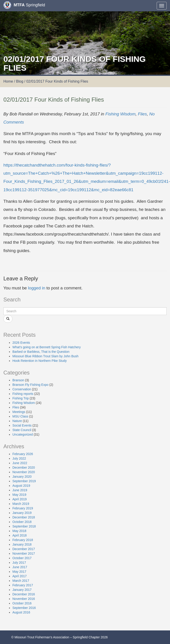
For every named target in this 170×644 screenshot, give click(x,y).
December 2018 (24, 517)
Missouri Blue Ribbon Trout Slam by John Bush (45, 356)
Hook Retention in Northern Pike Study (40, 361)
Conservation (22, 389)
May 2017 (19, 572)
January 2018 (22, 544)
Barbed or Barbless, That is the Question (41, 352)
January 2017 (22, 590)
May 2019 (19, 495)
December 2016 (24, 594)
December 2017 (24, 549)
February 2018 (23, 540)
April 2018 (20, 535)
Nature (17, 421)
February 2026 (23, 454)
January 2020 (22, 477)
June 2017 (20, 567)
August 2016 (21, 612)
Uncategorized (23, 434)
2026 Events (21, 343)
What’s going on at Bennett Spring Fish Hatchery (47, 347)
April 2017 (20, 576)
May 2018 (19, 531)
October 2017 (22, 558)
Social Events (22, 425)
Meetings (19, 412)
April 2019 (20, 499)
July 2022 (19, 458)
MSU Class (20, 416)
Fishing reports (23, 394)
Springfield (24, 5)
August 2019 (21, 486)
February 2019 (23, 508)
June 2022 (20, 463)
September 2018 (24, 526)
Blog (20, 81)
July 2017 (19, 563)
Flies (142, 114)
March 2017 (21, 581)
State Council (22, 430)
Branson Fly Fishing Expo (30, 385)
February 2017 (23, 585)
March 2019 (21, 504)
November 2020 (24, 472)
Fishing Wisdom (121, 114)
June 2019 (20, 490)
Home (8, 81)
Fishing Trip (21, 398)
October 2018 (22, 522)
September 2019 (24, 481)
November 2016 (24, 599)
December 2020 (24, 467)
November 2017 (24, 553)
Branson (18, 380)
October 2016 (22, 603)
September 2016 (24, 608)
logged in (37, 288)
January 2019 (22, 513)
